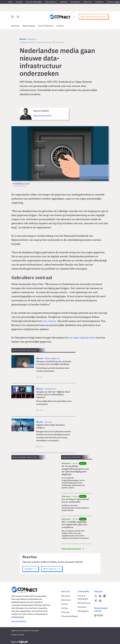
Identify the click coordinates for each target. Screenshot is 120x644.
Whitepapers (75, 2)
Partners (110, 2)
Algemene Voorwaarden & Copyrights (25, 630)
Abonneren (88, 2)
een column (50, 321)
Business (15, 26)
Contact (64, 604)
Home (10, 2)
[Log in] (74, 17)
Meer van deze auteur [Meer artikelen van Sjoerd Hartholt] (42, 115)
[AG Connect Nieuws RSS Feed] (100, 601)
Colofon (64, 608)
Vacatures (64, 2)
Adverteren (99, 2)
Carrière (60, 26)
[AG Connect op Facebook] (96, 601)
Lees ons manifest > (19, 621)
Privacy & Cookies (18, 635)
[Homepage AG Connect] (60, 17)
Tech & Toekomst (46, 26)
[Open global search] (18, 17)
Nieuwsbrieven (51, 2)
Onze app (65, 612)
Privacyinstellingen (69, 616)
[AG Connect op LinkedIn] (100, 596)
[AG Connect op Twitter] (96, 596)
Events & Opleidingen (34, 2)
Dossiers (19, 2)
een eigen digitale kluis (82, 338)
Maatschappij (29, 26)
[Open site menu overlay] (12, 17)
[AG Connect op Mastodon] (105, 596)
